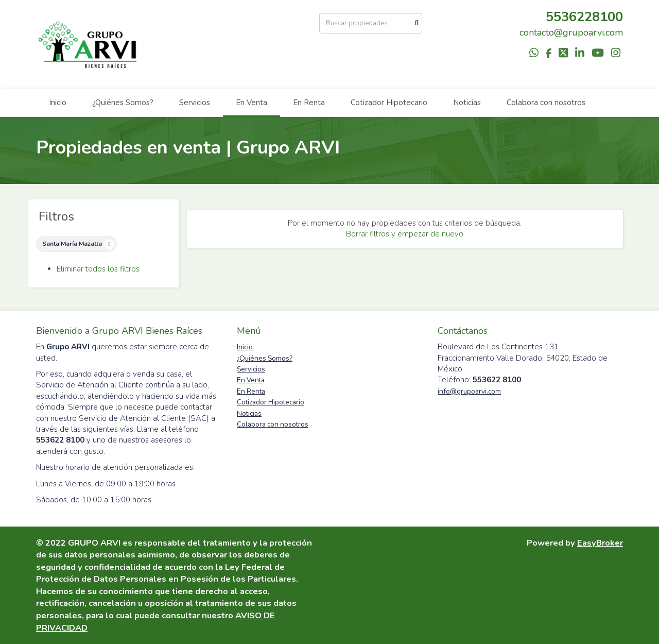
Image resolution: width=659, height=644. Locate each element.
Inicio (58, 103)
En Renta (309, 103)
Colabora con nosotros (546, 103)
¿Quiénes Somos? (123, 103)
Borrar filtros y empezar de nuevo (405, 234)
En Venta (252, 103)
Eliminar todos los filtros (98, 269)
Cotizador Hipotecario (389, 103)
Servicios (195, 103)
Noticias (467, 103)
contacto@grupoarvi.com (571, 32)
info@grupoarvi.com (469, 391)
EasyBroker (600, 543)
